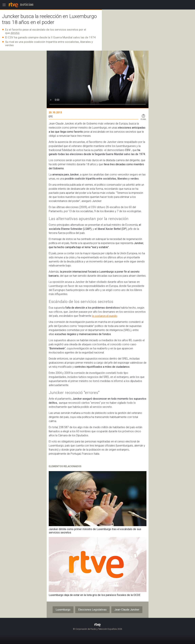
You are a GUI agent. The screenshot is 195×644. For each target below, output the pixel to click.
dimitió (15, 33)
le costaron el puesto (105, 316)
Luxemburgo (63, 610)
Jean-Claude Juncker (127, 610)
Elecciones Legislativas (92, 610)
